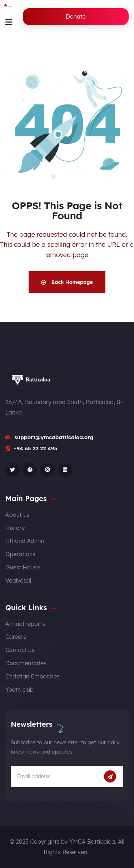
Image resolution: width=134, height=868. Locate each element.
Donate (76, 16)
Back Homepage (67, 282)
